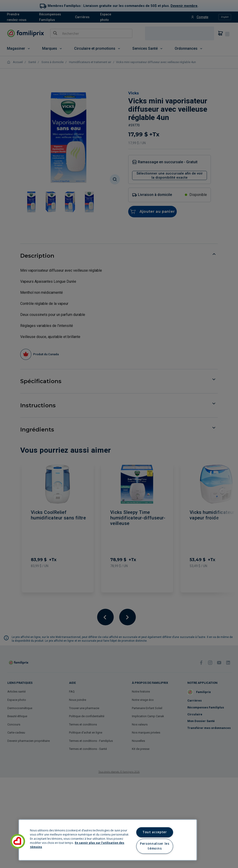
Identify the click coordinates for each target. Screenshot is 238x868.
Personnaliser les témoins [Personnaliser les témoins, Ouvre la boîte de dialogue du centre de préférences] (155, 846)
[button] (18, 841)
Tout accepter (155, 832)
